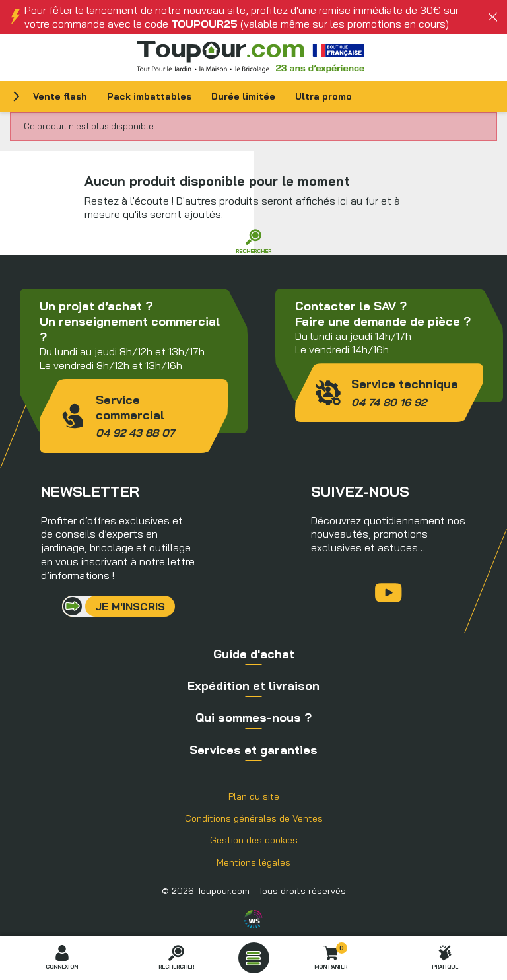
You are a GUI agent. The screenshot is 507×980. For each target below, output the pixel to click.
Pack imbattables (149, 96)
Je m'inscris (130, 606)
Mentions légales (253, 862)
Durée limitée (243, 96)
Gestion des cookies (254, 840)
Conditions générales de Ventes (254, 818)
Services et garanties (253, 750)
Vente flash (60, 96)
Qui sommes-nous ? (253, 717)
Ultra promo (323, 96)
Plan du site (254, 796)
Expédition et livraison (253, 686)
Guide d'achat (254, 654)
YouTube (389, 593)
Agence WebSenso (253, 919)
